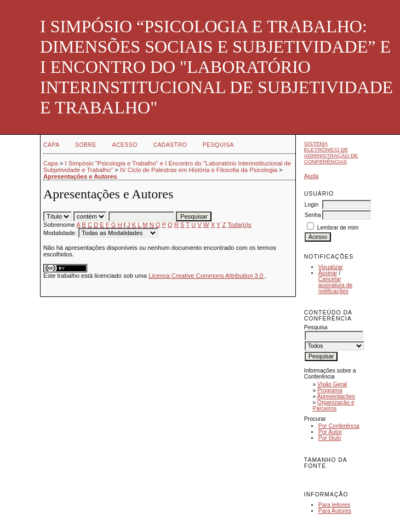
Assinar (328, 273)
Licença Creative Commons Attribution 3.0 (207, 276)
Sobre (86, 145)
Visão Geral (332, 384)
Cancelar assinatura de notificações (335, 285)
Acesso (125, 145)
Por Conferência (339, 426)
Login (312, 205)
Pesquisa (218, 145)
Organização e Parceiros (333, 405)
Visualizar (331, 267)
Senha (313, 215)
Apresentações (336, 396)
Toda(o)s (239, 225)
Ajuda (312, 176)
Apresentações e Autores (80, 176)
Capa (52, 145)
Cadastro (170, 145)
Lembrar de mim (338, 228)
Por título (330, 438)
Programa (330, 390)
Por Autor (330, 432)
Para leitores (334, 505)
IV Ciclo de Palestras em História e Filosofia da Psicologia (199, 170)
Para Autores (335, 511)
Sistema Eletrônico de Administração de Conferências (331, 152)
